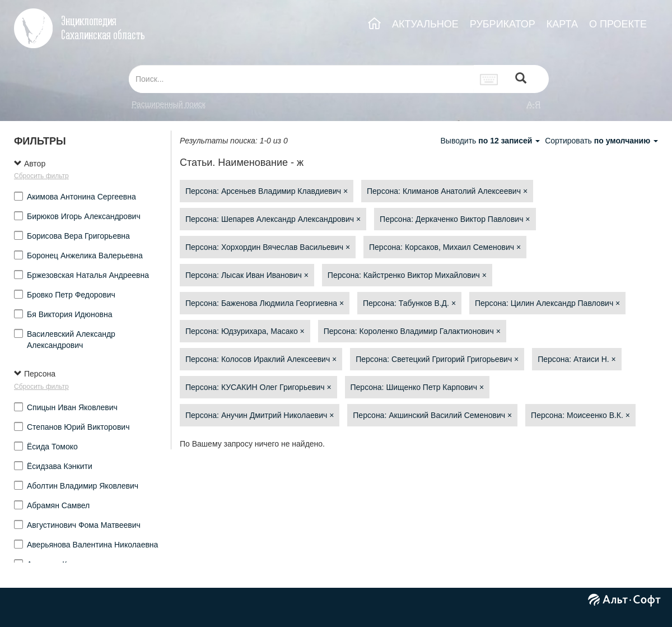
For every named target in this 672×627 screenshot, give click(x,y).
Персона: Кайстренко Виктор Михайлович (407, 275)
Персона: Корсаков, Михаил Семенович (445, 247)
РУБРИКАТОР (503, 24)
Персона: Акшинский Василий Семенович (432, 415)
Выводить (491, 141)
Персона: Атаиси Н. (577, 359)
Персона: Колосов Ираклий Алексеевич (261, 359)
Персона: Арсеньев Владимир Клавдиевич (267, 191)
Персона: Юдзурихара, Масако (245, 331)
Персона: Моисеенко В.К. (580, 415)
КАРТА (562, 24)
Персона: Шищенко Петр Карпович (417, 387)
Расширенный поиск (169, 104)
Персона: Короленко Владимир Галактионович (412, 331)
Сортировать (601, 141)
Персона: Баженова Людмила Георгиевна (265, 303)
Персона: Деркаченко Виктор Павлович (455, 219)
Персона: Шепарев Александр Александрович (273, 219)
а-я (534, 104)
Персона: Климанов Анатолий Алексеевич (447, 191)
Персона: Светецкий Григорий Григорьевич (437, 359)
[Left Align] (521, 79)
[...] (301, 79)
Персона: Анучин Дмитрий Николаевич (260, 415)
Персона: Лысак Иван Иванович (247, 275)
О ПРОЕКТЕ (618, 24)
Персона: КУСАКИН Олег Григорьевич (258, 387)
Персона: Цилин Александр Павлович (547, 303)
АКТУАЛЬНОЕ (425, 24)
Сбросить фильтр (41, 176)
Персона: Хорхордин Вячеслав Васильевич (268, 247)
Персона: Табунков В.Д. (409, 303)
